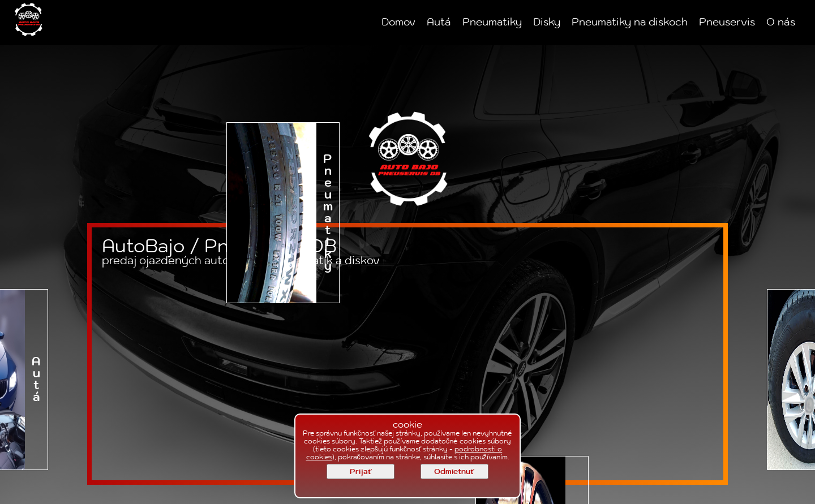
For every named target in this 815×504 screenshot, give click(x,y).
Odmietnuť (454, 472)
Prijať (361, 472)
